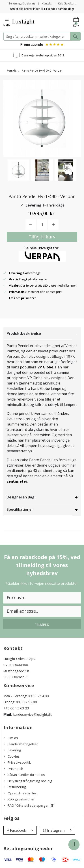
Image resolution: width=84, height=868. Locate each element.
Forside (12, 71)
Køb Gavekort (67, 3)
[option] (18, 170)
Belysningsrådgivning (22, 3)
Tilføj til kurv (42, 237)
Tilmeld (42, 624)
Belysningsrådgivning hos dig (28, 781)
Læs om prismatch (23, 298)
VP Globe (45, 367)
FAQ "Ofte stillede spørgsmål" (29, 805)
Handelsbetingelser (21, 744)
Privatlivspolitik (17, 762)
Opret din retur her (20, 793)
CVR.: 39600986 (16, 665)
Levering (12, 750)
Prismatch (13, 769)
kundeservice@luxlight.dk (32, 714)
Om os (11, 738)
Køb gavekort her (19, 799)
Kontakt (47, 3)
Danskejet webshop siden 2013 (43, 55)
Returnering (15, 787)
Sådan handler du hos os (24, 775)
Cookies (12, 756)
